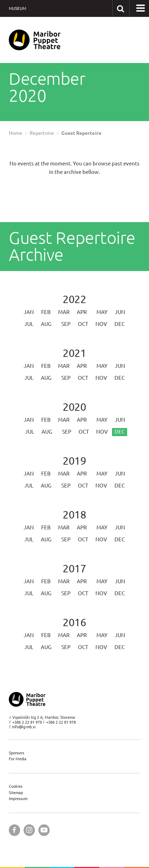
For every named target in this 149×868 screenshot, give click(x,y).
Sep (66, 324)
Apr (82, 312)
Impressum (18, 798)
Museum (17, 8)
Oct (83, 324)
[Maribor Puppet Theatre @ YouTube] (44, 830)
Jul (29, 324)
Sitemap (16, 792)
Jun (120, 312)
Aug (46, 324)
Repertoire (42, 133)
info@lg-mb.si (24, 727)
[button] (141, 8)
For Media (18, 759)
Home (15, 133)
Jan (29, 312)
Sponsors (17, 753)
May (102, 312)
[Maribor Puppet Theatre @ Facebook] (14, 830)
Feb (46, 312)
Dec (120, 324)
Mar (64, 312)
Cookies (16, 786)
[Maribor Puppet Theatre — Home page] (35, 40)
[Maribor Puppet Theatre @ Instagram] (29, 830)
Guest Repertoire (81, 133)
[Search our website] (121, 8)
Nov (101, 324)
